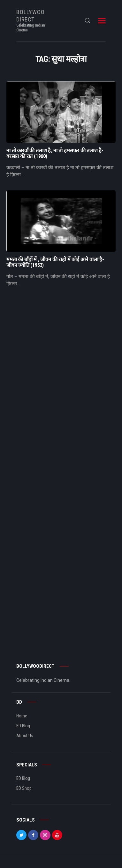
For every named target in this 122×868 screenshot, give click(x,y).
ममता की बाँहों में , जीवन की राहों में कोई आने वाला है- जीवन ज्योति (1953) (55, 262)
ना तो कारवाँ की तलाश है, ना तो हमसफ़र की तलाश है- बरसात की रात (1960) (55, 153)
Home (22, 716)
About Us (25, 736)
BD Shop (24, 788)
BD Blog (23, 726)
